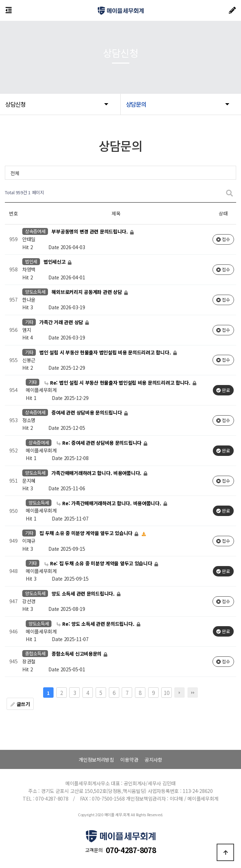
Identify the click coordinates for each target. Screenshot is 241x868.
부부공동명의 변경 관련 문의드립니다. (90, 232)
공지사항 (154, 760)
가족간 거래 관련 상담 (62, 322)
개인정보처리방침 (96, 760)
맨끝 (193, 693)
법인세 (31, 261)
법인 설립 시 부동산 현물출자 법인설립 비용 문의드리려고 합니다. (106, 352)
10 (166, 693)
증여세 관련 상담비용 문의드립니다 (87, 412)
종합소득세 (35, 653)
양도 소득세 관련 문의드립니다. (84, 593)
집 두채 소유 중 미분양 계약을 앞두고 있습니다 (86, 533)
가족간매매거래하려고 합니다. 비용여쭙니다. (97, 473)
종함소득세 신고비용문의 (77, 654)
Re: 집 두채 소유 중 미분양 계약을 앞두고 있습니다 (99, 563)
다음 (179, 693)
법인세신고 (55, 262)
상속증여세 (35, 231)
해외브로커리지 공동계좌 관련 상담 (87, 292)
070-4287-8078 (131, 850)
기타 (29, 322)
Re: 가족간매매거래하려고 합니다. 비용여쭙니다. (110, 503)
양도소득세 (35, 292)
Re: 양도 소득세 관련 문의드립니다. (96, 624)
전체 (15, 173)
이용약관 (129, 760)
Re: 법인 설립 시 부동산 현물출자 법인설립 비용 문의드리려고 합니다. (118, 383)
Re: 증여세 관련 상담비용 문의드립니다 (100, 443)
